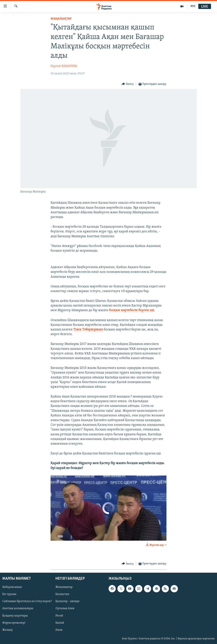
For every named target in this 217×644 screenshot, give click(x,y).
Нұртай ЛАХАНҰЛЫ (64, 66)
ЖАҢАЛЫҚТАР (61, 19)
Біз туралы (9, 594)
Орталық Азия (65, 608)
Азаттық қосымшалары (18, 608)
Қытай (60, 623)
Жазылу (7, 630)
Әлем (59, 630)
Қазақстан (62, 594)
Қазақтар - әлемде (67, 601)
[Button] (128, 84)
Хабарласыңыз (12, 587)
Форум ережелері (14, 623)
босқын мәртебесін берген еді (131, 310)
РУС (193, 6)
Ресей (59, 616)
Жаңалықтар (64, 587)
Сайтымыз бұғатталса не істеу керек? (27, 601)
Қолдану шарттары (15, 616)
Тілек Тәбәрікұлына (88, 330)
